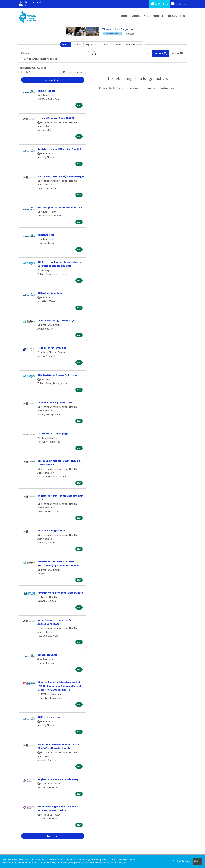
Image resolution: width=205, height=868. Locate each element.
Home (124, 16)
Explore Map (92, 44)
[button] (177, 53)
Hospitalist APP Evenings (52, 348)
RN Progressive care (49, 717)
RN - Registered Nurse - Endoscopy (57, 375)
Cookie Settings (182, 861)
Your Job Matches (113, 44)
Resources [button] (177, 16)
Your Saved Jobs (135, 44)
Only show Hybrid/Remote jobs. (40, 59)
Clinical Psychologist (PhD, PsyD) (57, 320)
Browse (77, 44)
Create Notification (74, 72)
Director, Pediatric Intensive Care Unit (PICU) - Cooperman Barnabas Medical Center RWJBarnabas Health (59, 686)
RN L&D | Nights (46, 91)
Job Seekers (159, 4)
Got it (197, 861)
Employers (179, 4)
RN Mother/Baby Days (50, 293)
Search (66, 44)
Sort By (25, 72)
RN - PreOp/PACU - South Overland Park (60, 207)
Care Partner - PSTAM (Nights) (55, 433)
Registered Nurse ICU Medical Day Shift (60, 149)
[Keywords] (53, 53)
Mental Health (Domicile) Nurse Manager (61, 176)
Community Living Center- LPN (55, 402)
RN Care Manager (47, 655)
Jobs (136, 16)
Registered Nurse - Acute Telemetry (58, 779)
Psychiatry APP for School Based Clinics (60, 593)
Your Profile (154, 16)
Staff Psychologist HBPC (52, 530)
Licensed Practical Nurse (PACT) (56, 118)
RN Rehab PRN (46, 235)
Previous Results (53, 80)
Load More (53, 836)
